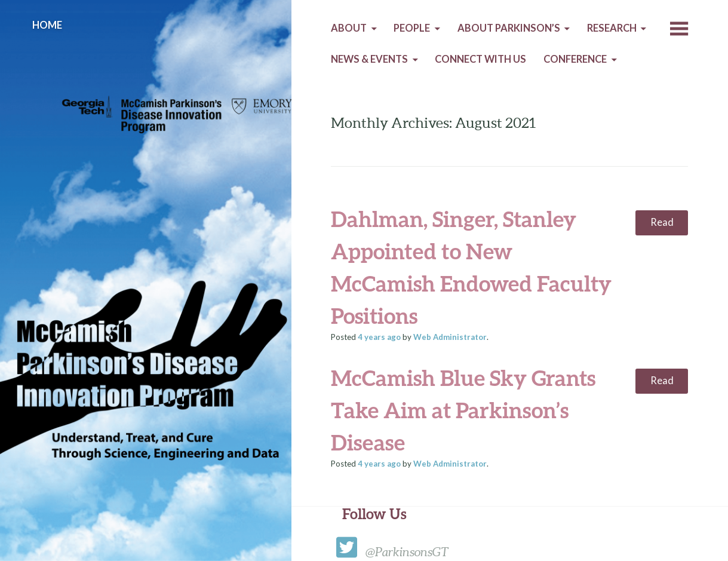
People (412, 28)
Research (612, 28)
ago (379, 337)
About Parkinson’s (509, 28)
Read (662, 222)
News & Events (369, 59)
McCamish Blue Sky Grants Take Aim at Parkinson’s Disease (463, 410)
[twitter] (350, 551)
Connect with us (480, 59)
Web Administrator (450, 337)
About (349, 28)
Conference (575, 59)
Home (47, 25)
